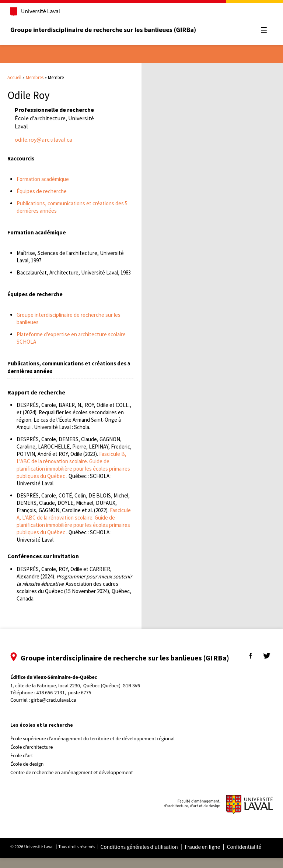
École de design (30, 774)
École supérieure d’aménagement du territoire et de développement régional (95, 749)
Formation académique (43, 179)
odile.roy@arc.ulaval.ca (43, 139)
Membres (35, 77)
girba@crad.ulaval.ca (57, 710)
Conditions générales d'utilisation (142, 857)
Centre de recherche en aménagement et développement (75, 783)
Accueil (14, 77)
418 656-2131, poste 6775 (67, 703)
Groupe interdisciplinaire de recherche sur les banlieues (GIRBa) (106, 30)
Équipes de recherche (42, 191)
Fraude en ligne (205, 857)
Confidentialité (247, 857)
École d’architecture (35, 757)
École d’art (25, 766)
